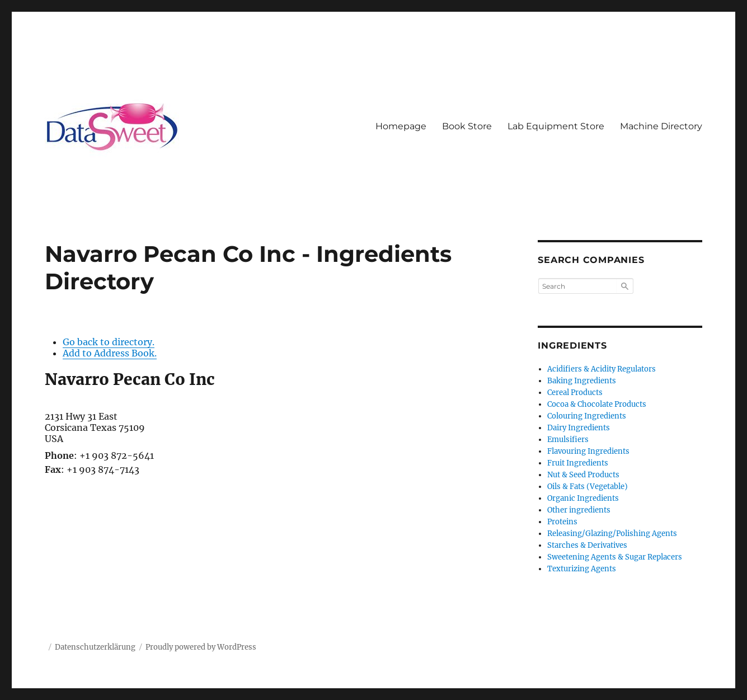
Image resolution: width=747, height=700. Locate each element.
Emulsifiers (568, 440)
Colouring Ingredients (587, 416)
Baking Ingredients (582, 381)
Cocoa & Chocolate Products (597, 404)
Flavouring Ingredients (588, 451)
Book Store (467, 126)
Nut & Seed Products (583, 475)
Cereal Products (575, 393)
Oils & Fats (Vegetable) (588, 487)
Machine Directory (661, 126)
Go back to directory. (109, 342)
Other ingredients (579, 510)
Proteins (562, 522)
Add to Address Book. (110, 353)
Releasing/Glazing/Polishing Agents (612, 534)
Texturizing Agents (582, 569)
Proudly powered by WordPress (201, 647)
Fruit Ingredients (578, 463)
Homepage (401, 126)
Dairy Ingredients (579, 428)
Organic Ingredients (583, 498)
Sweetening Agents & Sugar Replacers (615, 557)
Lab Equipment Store (556, 126)
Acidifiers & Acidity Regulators (602, 369)
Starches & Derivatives (587, 545)
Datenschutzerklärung (95, 647)
